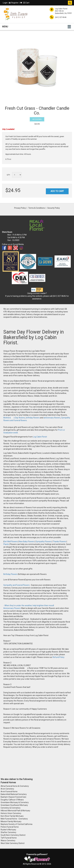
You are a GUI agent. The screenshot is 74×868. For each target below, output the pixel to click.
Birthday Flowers (11, 574)
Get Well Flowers (11, 542)
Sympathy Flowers (43, 542)
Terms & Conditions (37, 208)
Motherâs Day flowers (14, 418)
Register (14, 3)
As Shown (37, 119)
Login (5, 3)
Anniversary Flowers (12, 608)
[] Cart (25, 3)
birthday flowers (33, 418)
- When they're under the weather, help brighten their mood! (29, 605)
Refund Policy (59, 657)
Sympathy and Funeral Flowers (17, 585)
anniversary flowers (52, 418)
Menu (5, 27)
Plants (6, 544)
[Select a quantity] (17, 175)
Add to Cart (57, 191)
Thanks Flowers (60, 542)
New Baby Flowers (27, 542)
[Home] (16, 14)
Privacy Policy (20, 208)
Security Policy (54, 208)
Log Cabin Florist (40, 437)
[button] (70, 3)
